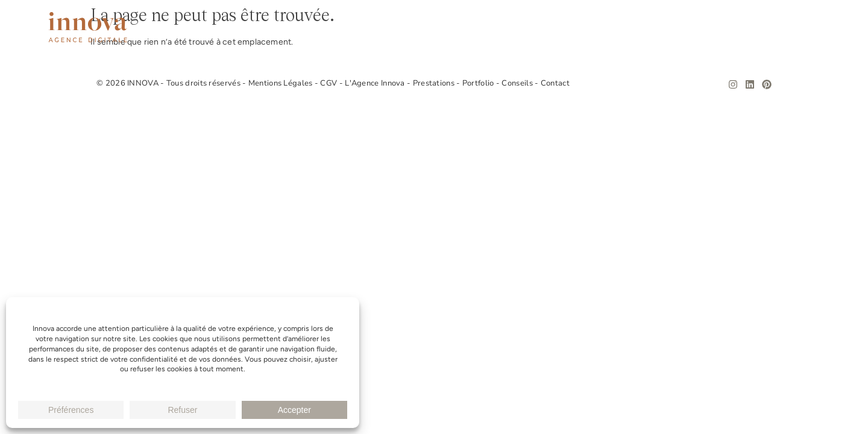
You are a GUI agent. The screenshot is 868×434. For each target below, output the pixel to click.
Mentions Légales (281, 83)
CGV (329, 83)
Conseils (740, 27)
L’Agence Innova (517, 27)
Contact (800, 27)
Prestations (604, 27)
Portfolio (676, 27)
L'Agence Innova (376, 83)
